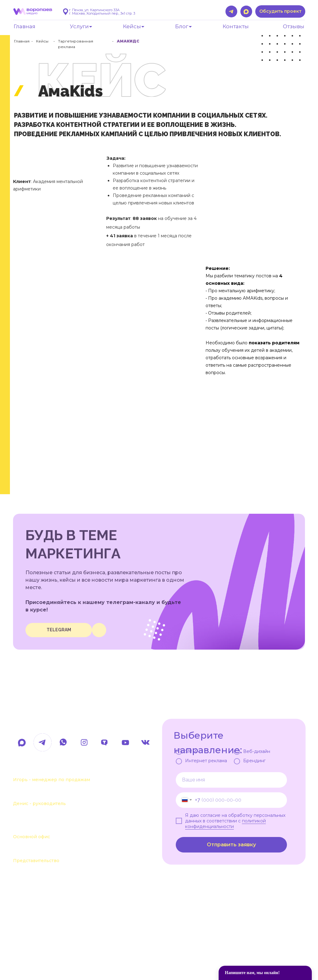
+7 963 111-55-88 (38, 794)
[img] (99, 630)
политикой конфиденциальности (225, 824)
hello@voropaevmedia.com (67, 722)
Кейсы (42, 41)
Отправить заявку (231, 845)
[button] (280, 11)
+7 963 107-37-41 (38, 770)
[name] (231, 780)
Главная (22, 41)
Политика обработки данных (46, 956)
